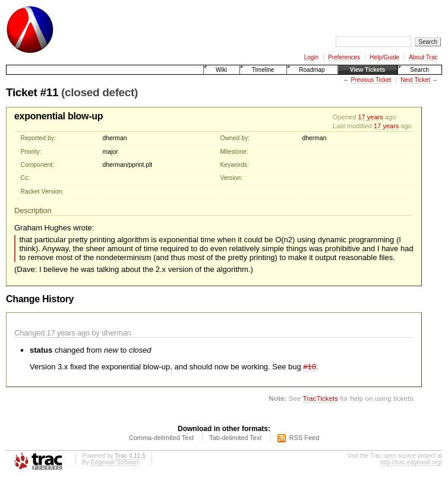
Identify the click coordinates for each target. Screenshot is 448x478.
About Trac (423, 57)
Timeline (263, 70)
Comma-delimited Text (161, 438)
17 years (370, 117)
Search (419, 70)
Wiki (221, 70)
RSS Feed (305, 438)
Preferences (344, 57)
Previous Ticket (371, 80)
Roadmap (312, 70)
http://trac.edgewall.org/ (411, 462)
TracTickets (320, 398)
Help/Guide (384, 57)
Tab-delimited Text (235, 438)
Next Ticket (415, 80)
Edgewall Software (115, 462)
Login (311, 57)
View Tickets (368, 70)
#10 (310, 367)
